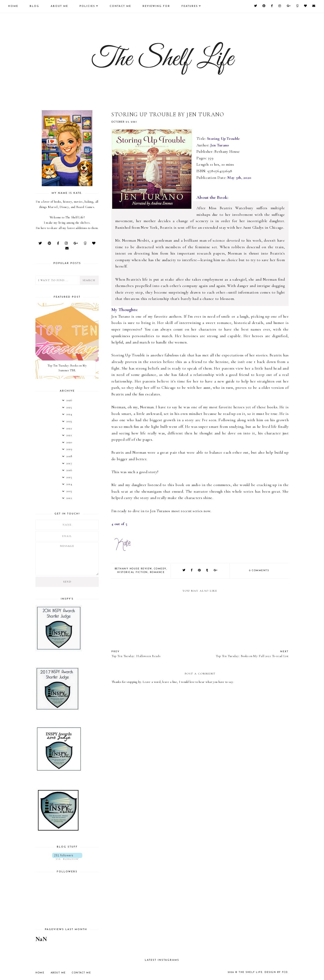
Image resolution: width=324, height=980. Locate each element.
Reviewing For (156, 6)
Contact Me (120, 6)
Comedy (160, 569)
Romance (157, 572)
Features (190, 6)
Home (13, 6)
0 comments (259, 571)
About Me (59, 6)
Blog (34, 6)
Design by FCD (276, 972)
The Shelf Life (251, 972)
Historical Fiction (133, 572)
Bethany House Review (133, 569)
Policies (87, 6)
